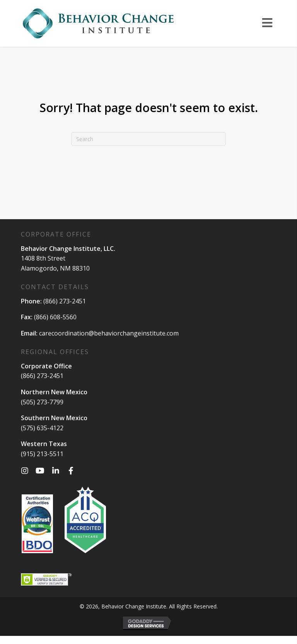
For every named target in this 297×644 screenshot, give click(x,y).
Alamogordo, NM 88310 (55, 268)
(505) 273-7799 (42, 402)
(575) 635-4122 (42, 428)
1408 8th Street (43, 258)
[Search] (148, 139)
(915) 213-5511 (42, 454)
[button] (25, 471)
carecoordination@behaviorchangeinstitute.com (109, 333)
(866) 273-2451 (65, 301)
